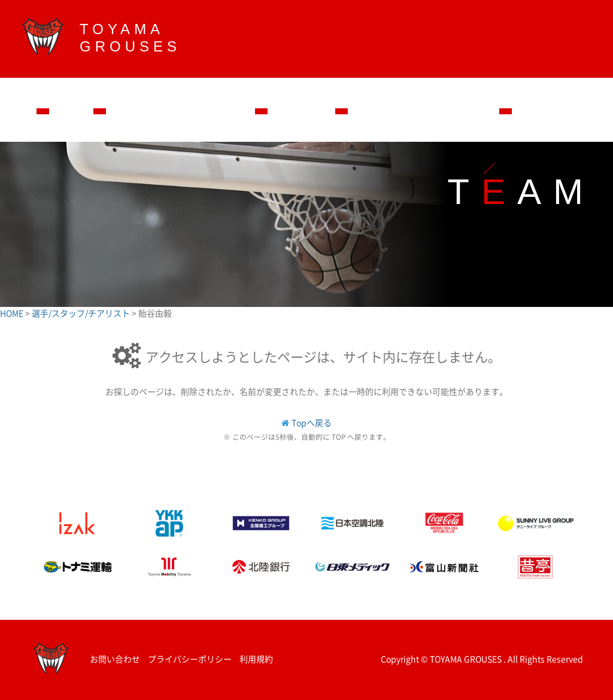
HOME (13, 313)
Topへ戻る (312, 422)
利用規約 (256, 659)
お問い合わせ (115, 659)
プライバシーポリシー (190, 659)
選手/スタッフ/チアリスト (82, 313)
